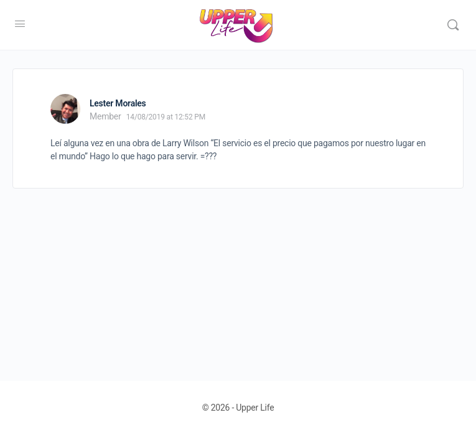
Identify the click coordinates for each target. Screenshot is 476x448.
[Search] (453, 25)
